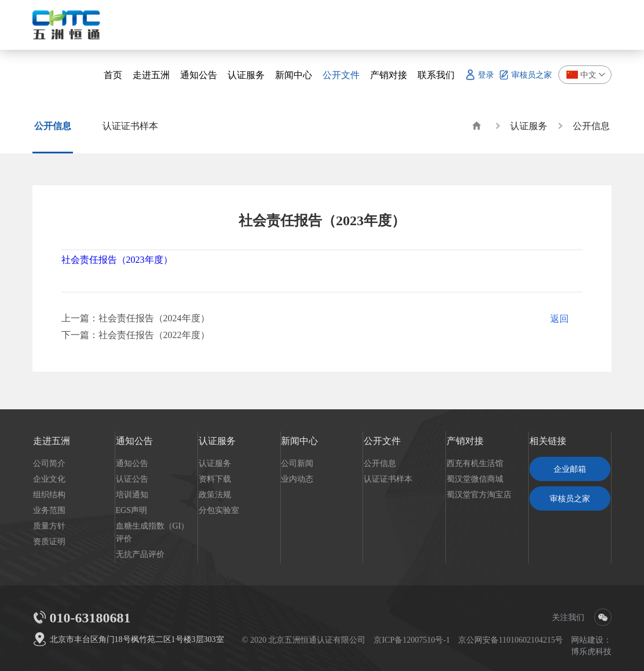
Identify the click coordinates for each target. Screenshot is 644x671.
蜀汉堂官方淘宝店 (479, 494)
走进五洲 (52, 441)
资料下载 (215, 479)
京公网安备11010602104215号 (511, 640)
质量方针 (49, 526)
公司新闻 (297, 463)
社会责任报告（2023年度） (117, 259)
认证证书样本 (388, 479)
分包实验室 (219, 510)
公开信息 (591, 126)
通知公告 (134, 441)
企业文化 (49, 479)
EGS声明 (131, 510)
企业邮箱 (570, 469)
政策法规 (215, 494)
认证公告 (132, 479)
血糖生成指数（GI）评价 (153, 532)
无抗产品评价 (140, 554)
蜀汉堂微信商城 (475, 479)
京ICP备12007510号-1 (411, 640)
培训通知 (132, 494)
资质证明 (49, 541)
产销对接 (465, 441)
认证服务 (529, 126)
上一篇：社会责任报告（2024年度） (136, 318)
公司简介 (49, 463)
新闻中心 (299, 441)
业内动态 (297, 479)
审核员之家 (570, 498)
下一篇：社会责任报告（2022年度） (136, 335)
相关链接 (548, 441)
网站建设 (587, 640)
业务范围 (49, 510)
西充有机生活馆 (475, 463)
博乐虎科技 (591, 651)
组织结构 (49, 494)
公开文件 (382, 441)
